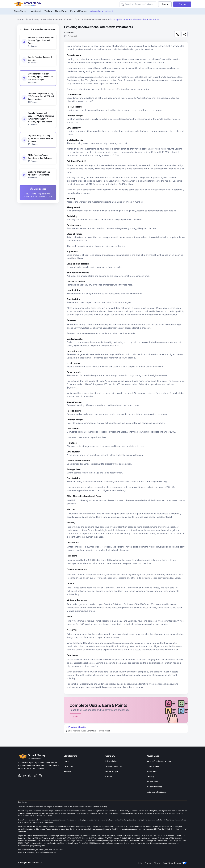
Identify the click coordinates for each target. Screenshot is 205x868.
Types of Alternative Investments (91, 19)
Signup (182, 4)
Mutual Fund (61, 11)
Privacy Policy (111, 761)
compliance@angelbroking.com (111, 843)
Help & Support (112, 771)
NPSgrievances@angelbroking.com (31, 846)
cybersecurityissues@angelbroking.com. (42, 852)
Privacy (148, 863)
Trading (48, 11)
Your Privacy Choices (175, 863)
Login (165, 4)
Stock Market (20, 11)
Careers (109, 777)
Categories (68, 766)
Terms (157, 863)
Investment (36, 11)
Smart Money (32, 19)
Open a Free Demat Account (160, 761)
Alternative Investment (102, 11)
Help (140, 863)
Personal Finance (79, 11)
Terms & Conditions (114, 766)
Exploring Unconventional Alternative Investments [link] (134, 19)
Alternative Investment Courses (57, 19)
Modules (67, 771)
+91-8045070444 (59, 850)
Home (20, 19)
